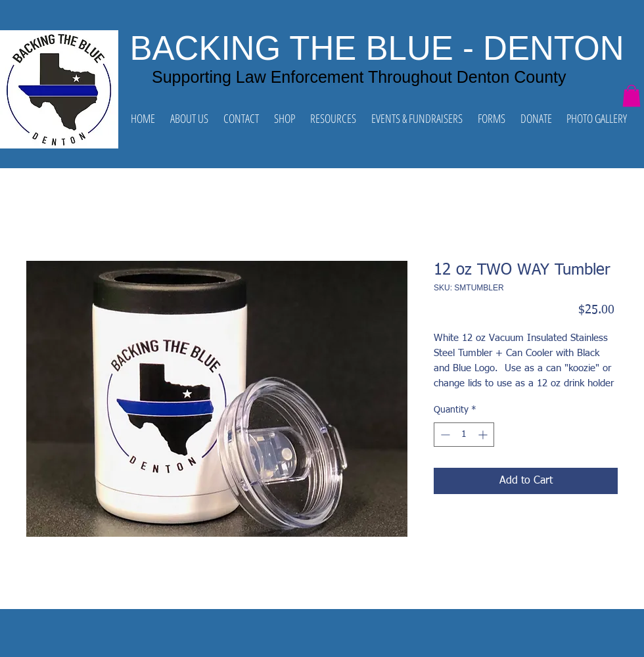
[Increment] (484, 435)
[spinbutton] (464, 435)
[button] (632, 96)
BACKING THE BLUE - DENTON (377, 48)
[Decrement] (444, 435)
